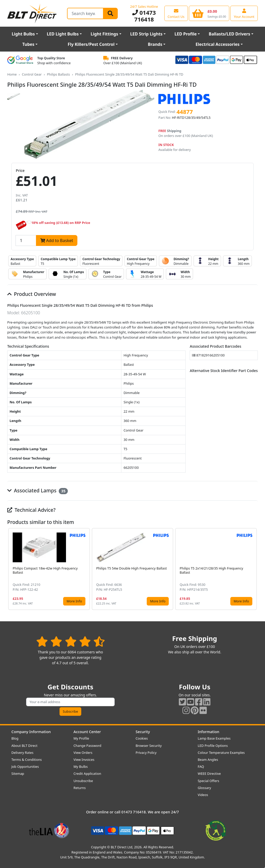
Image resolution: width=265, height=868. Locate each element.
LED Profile (186, 34)
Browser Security (149, 746)
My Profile (81, 738)
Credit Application (87, 774)
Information (208, 732)
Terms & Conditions (27, 760)
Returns (80, 788)
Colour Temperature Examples (221, 753)
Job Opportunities (25, 767)
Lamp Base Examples (214, 738)
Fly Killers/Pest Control (91, 44)
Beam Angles (208, 760)
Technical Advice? (31, 510)
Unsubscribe (83, 781)
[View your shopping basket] (209, 13)
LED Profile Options (213, 746)
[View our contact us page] (176, 13)
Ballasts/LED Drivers (230, 34)
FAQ (201, 767)
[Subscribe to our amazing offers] (70, 702)
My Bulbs (81, 767)
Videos (203, 795)
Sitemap (18, 774)
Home (12, 74)
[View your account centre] (244, 13)
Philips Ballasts (58, 74)
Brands (155, 44)
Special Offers (208, 781)
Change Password (87, 746)
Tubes (28, 44)
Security (143, 732)
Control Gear (32, 74)
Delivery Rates (22, 753)
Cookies (142, 738)
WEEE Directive (209, 774)
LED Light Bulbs (63, 34)
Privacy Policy (146, 753)
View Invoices (84, 760)
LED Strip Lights (146, 34)
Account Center (87, 732)
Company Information (31, 732)
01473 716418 (144, 16)
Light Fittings (104, 34)
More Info (74, 601)
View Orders (83, 753)
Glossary (204, 788)
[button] (254, 569)
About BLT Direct (24, 746)
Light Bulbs (23, 34)
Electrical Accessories (218, 44)
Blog (15, 738)
